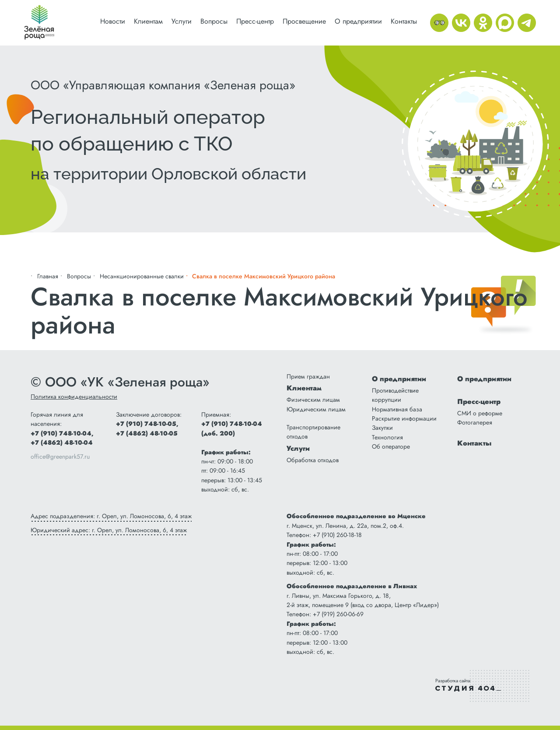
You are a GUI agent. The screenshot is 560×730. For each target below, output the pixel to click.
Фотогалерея (475, 422)
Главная (48, 276)
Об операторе (391, 446)
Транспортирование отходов (313, 432)
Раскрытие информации (404, 418)
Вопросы (214, 21)
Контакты (404, 21)
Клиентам (148, 21)
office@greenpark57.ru (60, 456)
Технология (387, 437)
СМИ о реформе (480, 413)
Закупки (382, 428)
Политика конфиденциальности (74, 397)
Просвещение (304, 21)
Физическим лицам (313, 400)
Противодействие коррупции (395, 395)
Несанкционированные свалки (142, 276)
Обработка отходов (313, 460)
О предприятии (358, 21)
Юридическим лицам (316, 409)
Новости (113, 21)
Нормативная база (397, 409)
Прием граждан (308, 376)
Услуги (182, 21)
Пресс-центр (255, 21)
